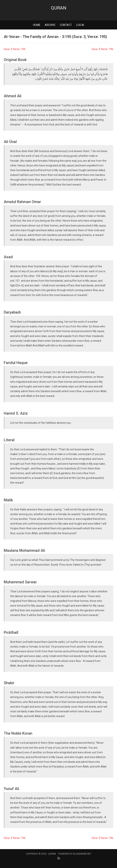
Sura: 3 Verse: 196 (102, 49)
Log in (80, 25)
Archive (50, 25)
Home (37, 25)
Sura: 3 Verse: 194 (15, 49)
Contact (66, 25)
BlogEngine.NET (82, 854)
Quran (59, 8)
